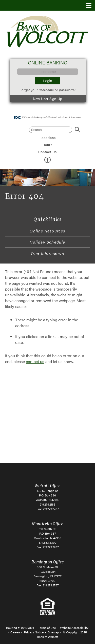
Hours (48, 145)
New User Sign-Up (48, 99)
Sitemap (53, 632)
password (66, 90)
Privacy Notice (34, 632)
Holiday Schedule (47, 242)
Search (78, 130)
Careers (16, 632)
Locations (48, 138)
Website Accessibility (74, 628)
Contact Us (48, 152)
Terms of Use (47, 628)
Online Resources (47, 231)
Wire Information (48, 253)
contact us (35, 361)
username (46, 90)
